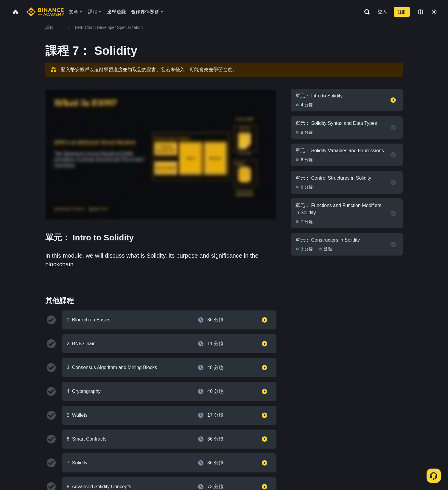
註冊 (402, 12)
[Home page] (45, 12)
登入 (382, 12)
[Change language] (421, 12)
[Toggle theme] (434, 12)
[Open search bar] (365, 12)
